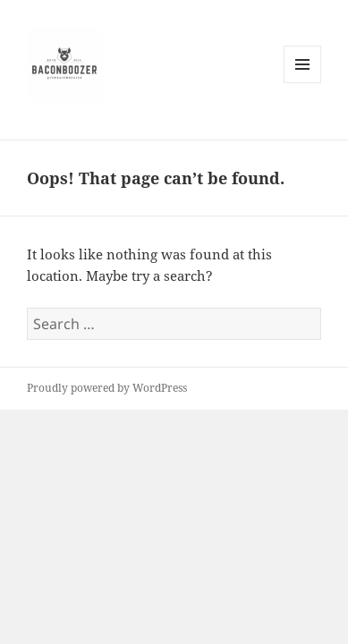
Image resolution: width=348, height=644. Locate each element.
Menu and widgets (303, 83)
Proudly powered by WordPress (107, 388)
